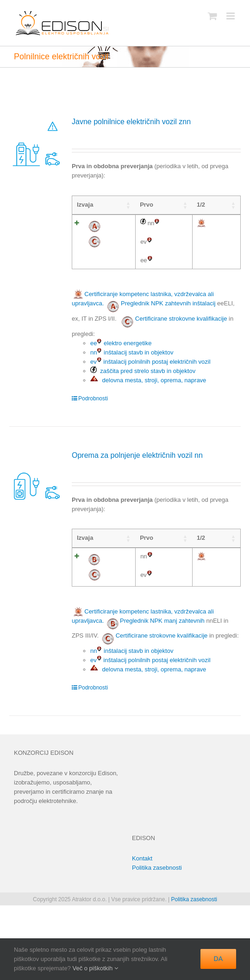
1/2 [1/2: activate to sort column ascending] (144, 205)
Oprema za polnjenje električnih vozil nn (137, 502)
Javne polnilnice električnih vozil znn (131, 122)
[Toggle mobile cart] (212, 16)
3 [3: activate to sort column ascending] (207, 205)
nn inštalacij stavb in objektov (132, 399)
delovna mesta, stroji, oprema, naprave (148, 427)
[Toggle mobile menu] (231, 16)
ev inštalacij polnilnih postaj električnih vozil (150, 408)
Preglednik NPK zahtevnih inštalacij (168, 350)
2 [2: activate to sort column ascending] (187, 205)
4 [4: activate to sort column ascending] (227, 205)
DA (218, 959)
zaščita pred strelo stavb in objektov (143, 417)
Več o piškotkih (95, 968)
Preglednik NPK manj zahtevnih (162, 701)
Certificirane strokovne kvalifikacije (181, 365)
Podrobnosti (93, 445)
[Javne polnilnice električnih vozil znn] (36, 143)
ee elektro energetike (121, 389)
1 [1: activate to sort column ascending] (166, 205)
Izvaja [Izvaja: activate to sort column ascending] (85, 205)
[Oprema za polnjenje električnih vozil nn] (36, 523)
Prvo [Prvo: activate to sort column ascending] (116, 205)
